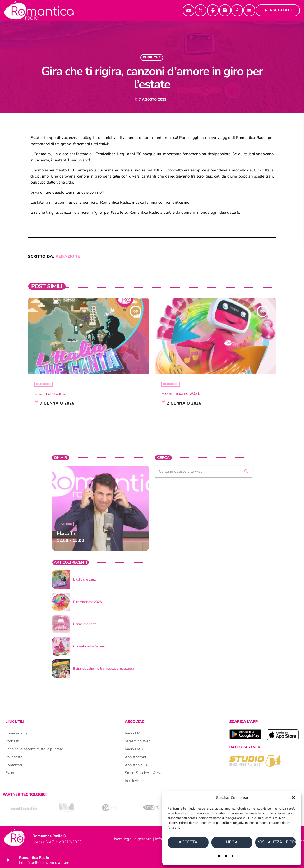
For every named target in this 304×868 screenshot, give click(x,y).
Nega (232, 842)
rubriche (152, 58)
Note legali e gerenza (133, 839)
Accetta (188, 842)
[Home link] (39, 10)
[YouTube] (188, 10)
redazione (68, 256)
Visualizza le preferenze (277, 842)
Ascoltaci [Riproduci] (278, 10)
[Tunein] (213, 10)
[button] (293, 798)
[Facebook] (237, 10)
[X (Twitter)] (201, 10)
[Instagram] (225, 10)
